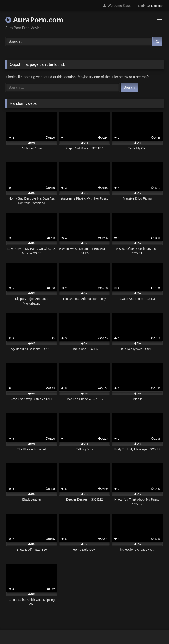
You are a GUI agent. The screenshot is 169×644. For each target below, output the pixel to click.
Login (142, 6)
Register (157, 6)
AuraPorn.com (34, 20)
